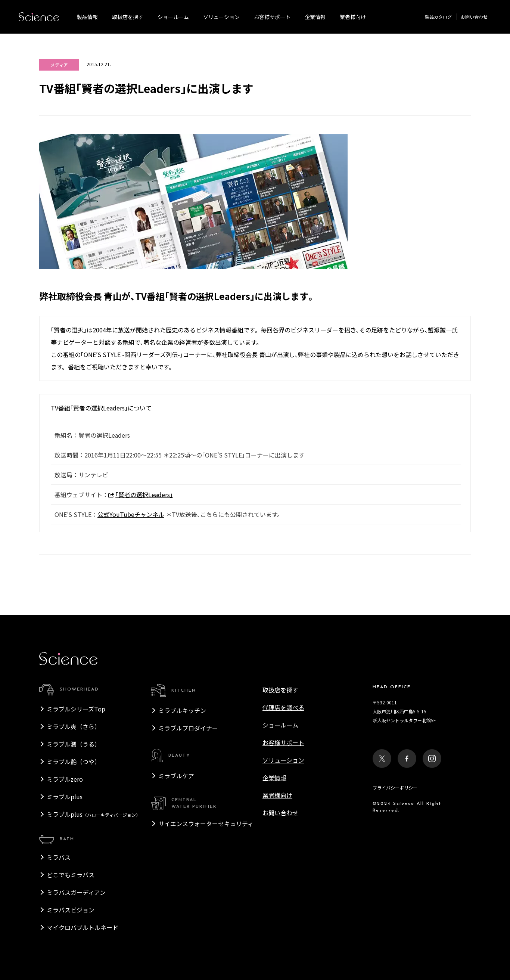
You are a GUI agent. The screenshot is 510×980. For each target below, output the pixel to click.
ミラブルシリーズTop (76, 709)
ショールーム (173, 17)
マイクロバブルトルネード (83, 927)
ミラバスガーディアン (76, 892)
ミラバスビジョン (71, 910)
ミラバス (59, 857)
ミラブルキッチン (182, 710)
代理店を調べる (283, 707)
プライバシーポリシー (395, 787)
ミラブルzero (65, 779)
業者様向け (277, 795)
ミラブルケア (176, 776)
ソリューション (221, 17)
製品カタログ (438, 17)
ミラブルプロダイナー (188, 728)
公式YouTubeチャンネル (131, 514)
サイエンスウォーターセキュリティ (206, 824)
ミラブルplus (65, 797)
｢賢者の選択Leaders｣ (141, 494)
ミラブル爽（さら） (74, 726)
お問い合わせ (474, 17)
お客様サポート (272, 17)
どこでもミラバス (71, 875)
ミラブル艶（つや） (74, 762)
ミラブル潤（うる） (74, 744)
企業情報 (315, 17)
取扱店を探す (128, 17)
